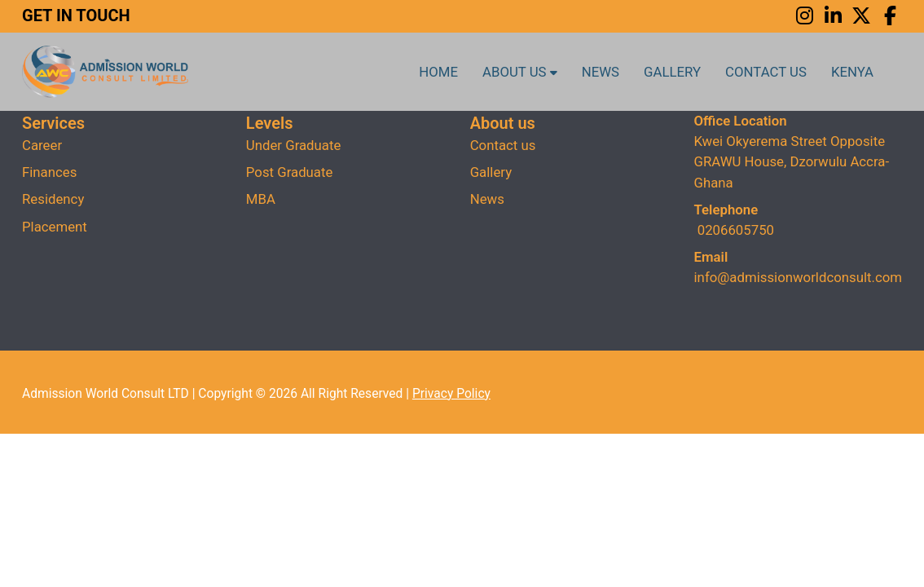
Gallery (672, 72)
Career (42, 145)
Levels (270, 123)
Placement (55, 227)
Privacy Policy (451, 394)
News (601, 72)
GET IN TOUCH (76, 15)
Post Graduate (290, 172)
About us (520, 72)
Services (53, 123)
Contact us (766, 72)
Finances (49, 172)
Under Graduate (294, 145)
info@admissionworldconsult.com (798, 277)
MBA (261, 199)
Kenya (852, 72)
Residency (53, 199)
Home (438, 72)
